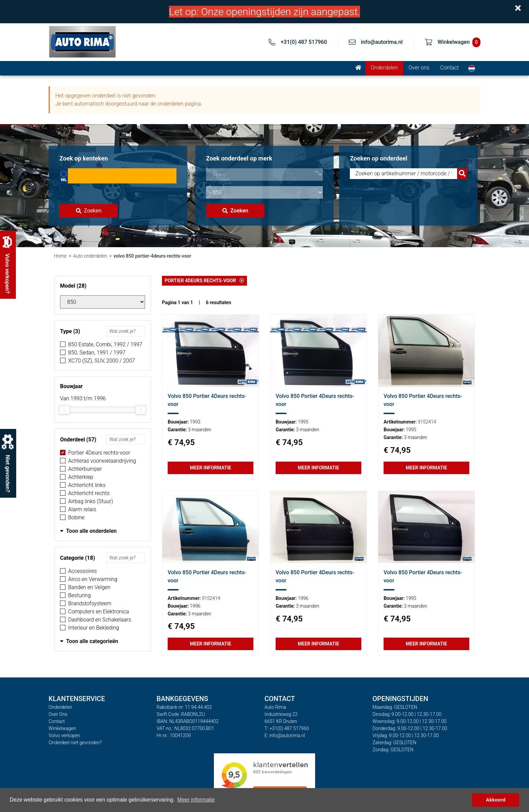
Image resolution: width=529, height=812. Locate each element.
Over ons (419, 68)
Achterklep (81, 477)
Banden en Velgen (89, 587)
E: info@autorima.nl (285, 735)
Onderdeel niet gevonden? (75, 743)
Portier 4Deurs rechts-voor (99, 453)
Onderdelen (384, 68)
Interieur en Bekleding (94, 628)
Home (60, 256)
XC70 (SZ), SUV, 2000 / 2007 (102, 361)
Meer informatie (211, 468)
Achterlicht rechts (89, 493)
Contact (450, 68)
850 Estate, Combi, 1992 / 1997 (105, 344)
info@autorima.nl (382, 42)
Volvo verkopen (64, 735)
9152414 (427, 422)
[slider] (64, 410)
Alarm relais (82, 509)
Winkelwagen (62, 728)
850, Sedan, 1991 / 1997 (97, 353)
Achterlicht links (87, 485)
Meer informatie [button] (196, 800)
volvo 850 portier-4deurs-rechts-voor (152, 256)
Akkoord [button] (496, 800)
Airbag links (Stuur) (91, 501)
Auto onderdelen (90, 256)
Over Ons (58, 714)
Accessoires (82, 571)
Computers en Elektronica (99, 612)
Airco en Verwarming (93, 579)
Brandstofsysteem (90, 603)
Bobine (76, 517)
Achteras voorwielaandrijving (102, 461)
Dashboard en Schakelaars (100, 620)
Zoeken (89, 211)
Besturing (79, 595)
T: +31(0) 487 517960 (287, 728)
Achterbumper (85, 469)
